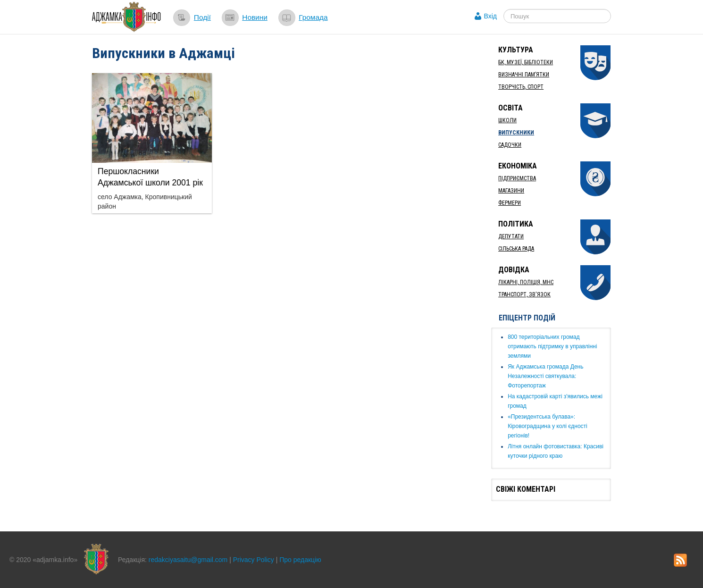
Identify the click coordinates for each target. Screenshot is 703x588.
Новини (255, 17)
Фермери (510, 203)
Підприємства (517, 178)
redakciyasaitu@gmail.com (188, 560)
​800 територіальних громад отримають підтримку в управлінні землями (552, 346)
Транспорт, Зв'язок (524, 294)
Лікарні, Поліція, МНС (526, 282)
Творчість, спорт (521, 87)
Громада (313, 17)
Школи (507, 120)
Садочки (510, 145)
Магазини (511, 191)
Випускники (516, 133)
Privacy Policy (254, 560)
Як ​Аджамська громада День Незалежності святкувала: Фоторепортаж (545, 376)
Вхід (490, 16)
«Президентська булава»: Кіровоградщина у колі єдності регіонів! (548, 426)
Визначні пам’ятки (524, 75)
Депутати (511, 236)
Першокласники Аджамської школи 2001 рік (150, 177)
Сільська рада (516, 249)
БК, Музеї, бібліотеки (526, 62)
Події (202, 17)
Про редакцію (300, 560)
